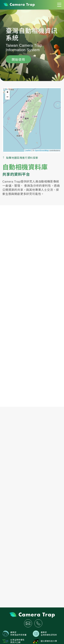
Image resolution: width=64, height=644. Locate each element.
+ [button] (7, 92)
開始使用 (18, 60)
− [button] (7, 97)
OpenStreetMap (42, 150)
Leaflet (28, 150)
